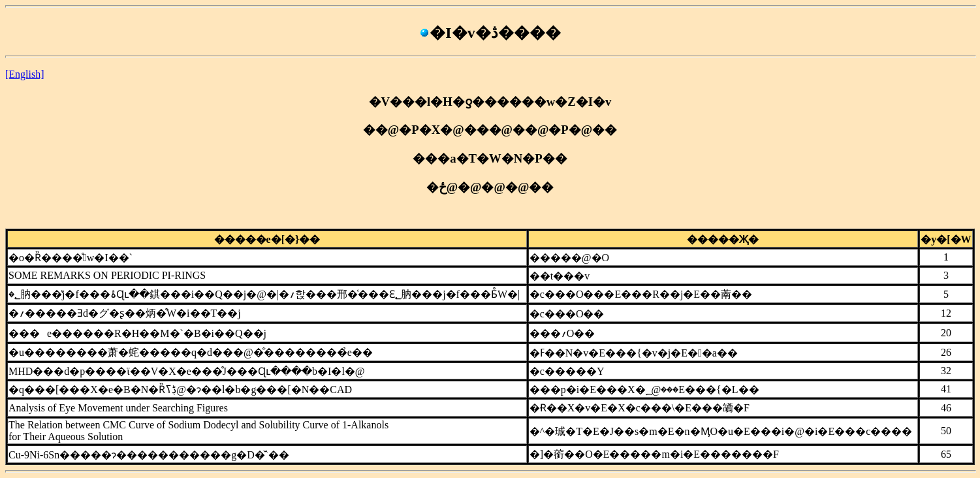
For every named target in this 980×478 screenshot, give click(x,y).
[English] (25, 74)
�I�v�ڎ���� (490, 33)
